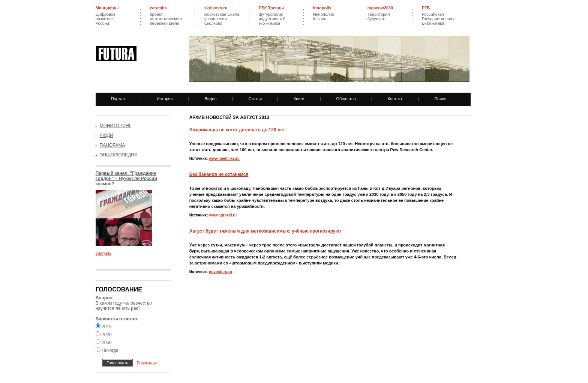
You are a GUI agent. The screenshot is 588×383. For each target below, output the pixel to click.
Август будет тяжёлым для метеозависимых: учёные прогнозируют (265, 231)
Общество (346, 99)
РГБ (426, 8)
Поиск (440, 99)
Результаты (147, 363)
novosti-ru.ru (220, 272)
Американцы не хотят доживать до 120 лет (237, 130)
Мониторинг (116, 126)
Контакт (395, 99)
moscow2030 (380, 8)
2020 (104, 335)
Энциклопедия (119, 155)
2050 (104, 342)
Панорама (112, 145)
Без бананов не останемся (219, 174)
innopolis (322, 8)
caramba (158, 8)
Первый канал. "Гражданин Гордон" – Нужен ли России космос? (126, 179)
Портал (118, 99)
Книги (299, 99)
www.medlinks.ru (224, 158)
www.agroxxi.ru (223, 215)
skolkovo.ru (216, 8)
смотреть (103, 253)
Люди (106, 135)
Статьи (255, 99)
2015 (104, 327)
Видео (210, 99)
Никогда (107, 350)
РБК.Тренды (271, 8)
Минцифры (107, 8)
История (165, 99)
